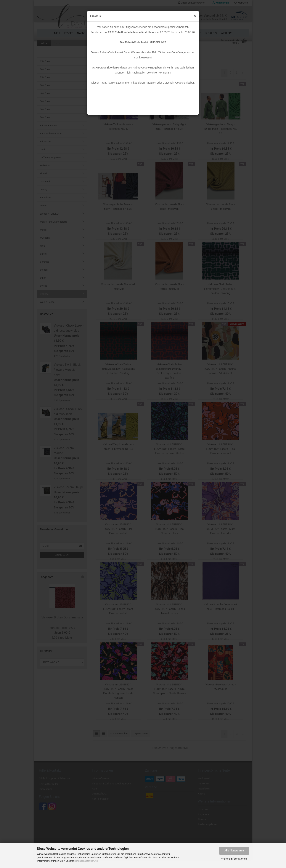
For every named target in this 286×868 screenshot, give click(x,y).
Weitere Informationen (234, 859)
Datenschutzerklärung (86, 861)
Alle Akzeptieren (234, 851)
